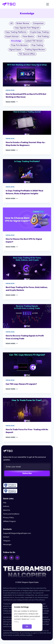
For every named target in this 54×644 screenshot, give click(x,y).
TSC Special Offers (27, 54)
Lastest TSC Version (34, 41)
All (12, 23)
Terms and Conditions (11, 514)
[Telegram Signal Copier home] (9, 4)
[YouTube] (17, 558)
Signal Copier (15, 50)
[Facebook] (5, 558)
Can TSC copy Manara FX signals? (21, 384)
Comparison (38, 23)
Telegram (7, 541)
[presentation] (27, 74)
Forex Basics (28, 36)
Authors (6, 506)
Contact (6, 537)
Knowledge (10, 90)
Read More (12, 102)
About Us (7, 510)
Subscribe (27, 473)
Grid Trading (43, 36)
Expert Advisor (12, 36)
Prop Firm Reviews (19, 45)
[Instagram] (11, 558)
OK (27, 626)
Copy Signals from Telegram (27, 28)
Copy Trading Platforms (16, 32)
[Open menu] (48, 4)
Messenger (7, 545)
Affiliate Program (9, 521)
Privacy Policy (9, 518)
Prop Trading (37, 45)
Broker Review (23, 23)
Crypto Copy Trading (39, 32)
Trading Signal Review (35, 50)
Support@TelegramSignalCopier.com (17, 533)
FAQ (5, 503)
